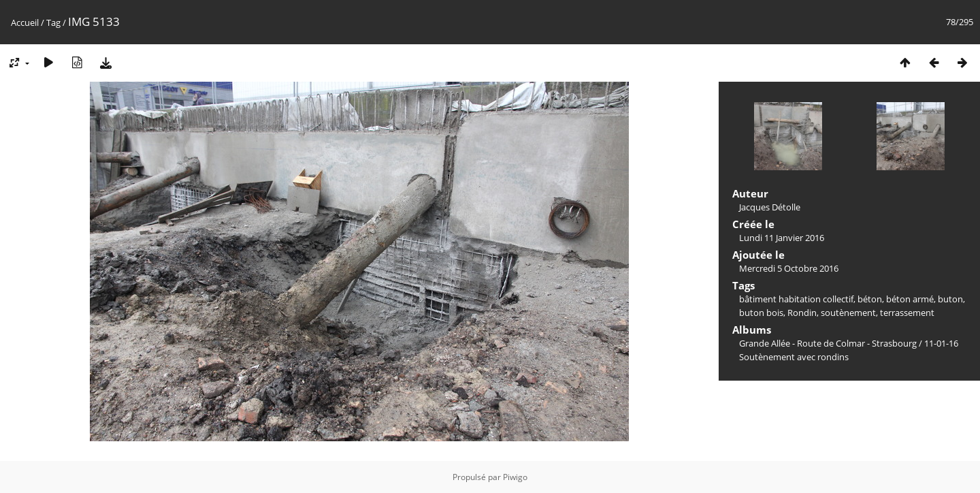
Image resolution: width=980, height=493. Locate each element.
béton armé (910, 299)
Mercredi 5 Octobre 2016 (789, 268)
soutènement (848, 313)
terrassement (907, 313)
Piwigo (515, 477)
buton (950, 299)
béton (870, 299)
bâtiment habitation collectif (796, 299)
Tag (53, 22)
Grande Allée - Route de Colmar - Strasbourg (828, 343)
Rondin (802, 313)
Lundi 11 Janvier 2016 (782, 238)
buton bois (761, 313)
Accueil (25, 22)
